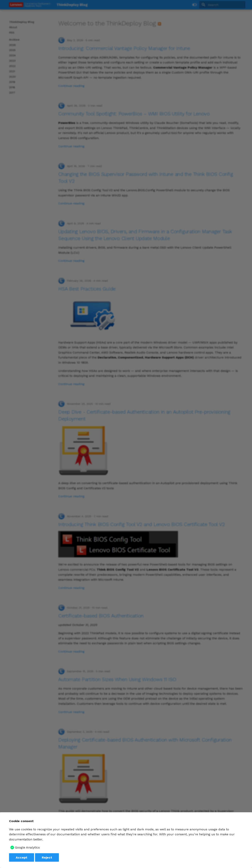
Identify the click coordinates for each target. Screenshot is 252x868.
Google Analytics (27, 847)
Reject (47, 857)
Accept (22, 857)
